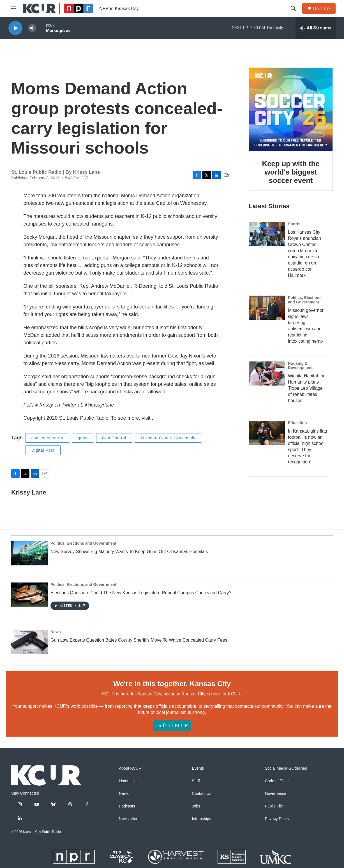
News (56, 632)
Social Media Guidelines (286, 768)
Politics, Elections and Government (305, 300)
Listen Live (128, 781)
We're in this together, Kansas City (172, 684)
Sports (294, 224)
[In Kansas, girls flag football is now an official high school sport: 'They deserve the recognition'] (267, 433)
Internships (201, 819)
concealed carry (47, 438)
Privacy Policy (277, 819)
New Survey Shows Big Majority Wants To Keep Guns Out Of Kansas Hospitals (129, 552)
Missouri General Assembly (168, 438)
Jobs (196, 806)
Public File (274, 806)
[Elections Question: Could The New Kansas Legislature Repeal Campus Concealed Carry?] (29, 595)
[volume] (32, 28)
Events (198, 768)
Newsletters (129, 819)
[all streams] (316, 28)
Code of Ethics (278, 781)
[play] (15, 28)
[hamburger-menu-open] (14, 8)
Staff (196, 781)
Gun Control (114, 438)
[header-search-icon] (293, 8)
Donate (321, 9)
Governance (276, 794)
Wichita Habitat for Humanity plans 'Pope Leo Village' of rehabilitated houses (306, 388)
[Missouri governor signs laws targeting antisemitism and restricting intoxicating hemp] (267, 308)
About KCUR (130, 768)
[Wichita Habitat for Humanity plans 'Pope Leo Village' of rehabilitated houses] (267, 373)
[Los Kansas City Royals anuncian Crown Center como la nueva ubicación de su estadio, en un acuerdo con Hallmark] (267, 234)
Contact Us (201, 794)
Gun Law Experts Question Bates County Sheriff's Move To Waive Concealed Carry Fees (139, 640)
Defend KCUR (172, 725)
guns (83, 438)
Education (297, 423)
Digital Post (43, 450)
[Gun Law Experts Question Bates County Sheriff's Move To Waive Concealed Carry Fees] (29, 642)
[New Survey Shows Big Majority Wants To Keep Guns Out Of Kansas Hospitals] (29, 553)
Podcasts (127, 806)
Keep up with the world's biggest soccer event (291, 172)
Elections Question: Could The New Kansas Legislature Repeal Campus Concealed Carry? (141, 593)
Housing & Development (300, 366)
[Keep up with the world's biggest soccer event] (291, 110)
